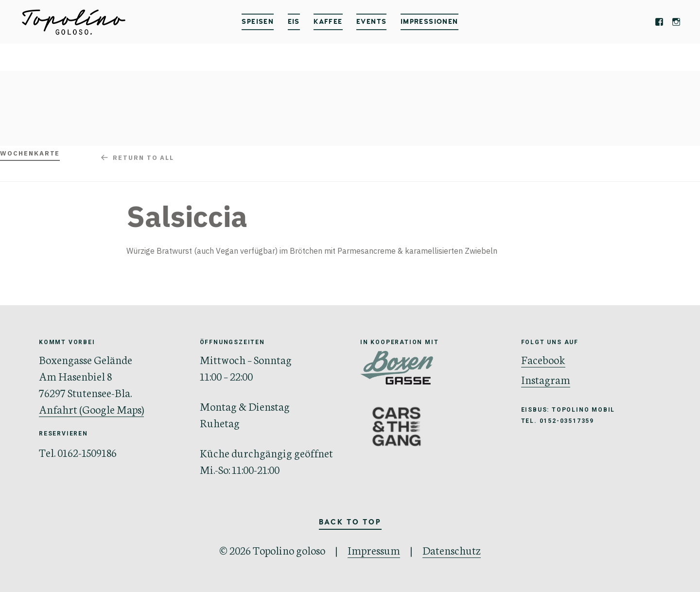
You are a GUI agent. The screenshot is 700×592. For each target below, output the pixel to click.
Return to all (143, 158)
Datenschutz (452, 550)
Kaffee (328, 22)
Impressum (374, 550)
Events (371, 22)
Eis (294, 22)
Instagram (546, 379)
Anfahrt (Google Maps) (91, 409)
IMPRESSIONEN (429, 22)
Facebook (543, 359)
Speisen (258, 22)
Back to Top (350, 522)
